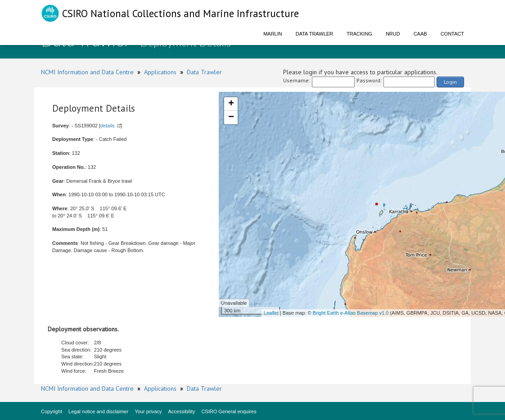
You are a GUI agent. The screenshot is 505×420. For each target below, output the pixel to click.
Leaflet (271, 313)
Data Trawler (314, 34)
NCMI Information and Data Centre (87, 72)
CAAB (420, 34)
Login (450, 82)
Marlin (273, 34)
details (108, 126)
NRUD (393, 34)
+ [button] (231, 104)
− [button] (231, 117)
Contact (452, 34)
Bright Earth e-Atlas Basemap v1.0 (351, 313)
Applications (160, 72)
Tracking (359, 34)
